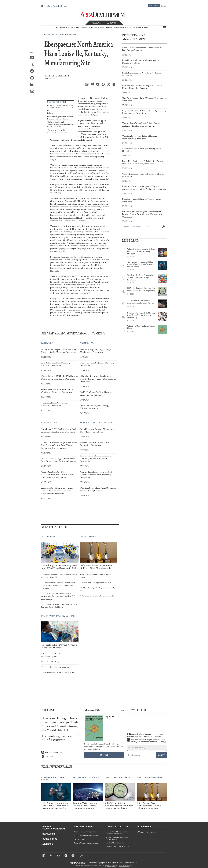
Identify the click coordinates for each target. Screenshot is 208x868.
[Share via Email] (33, 91)
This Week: (146, 741)
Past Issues (119, 710)
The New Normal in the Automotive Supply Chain (57, 131)
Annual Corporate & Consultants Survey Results (118, 838)
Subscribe (154, 5)
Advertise (63, 6)
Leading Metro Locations (115, 843)
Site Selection (79, 839)
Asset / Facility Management (85, 832)
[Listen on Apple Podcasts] (61, 752)
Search (112, 23)
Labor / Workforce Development (86, 836)
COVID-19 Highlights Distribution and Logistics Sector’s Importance (61, 106)
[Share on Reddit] (33, 78)
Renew (163, 6)
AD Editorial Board (139, 28)
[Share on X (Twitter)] (33, 65)
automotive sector (69, 198)
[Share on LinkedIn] (33, 58)
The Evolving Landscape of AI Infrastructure (60, 738)
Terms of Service (124, 866)
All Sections (164, 28)
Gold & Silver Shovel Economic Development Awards (118, 833)
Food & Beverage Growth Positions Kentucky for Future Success (60, 118)
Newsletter (49, 834)
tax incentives (81, 240)
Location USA (49, 423)
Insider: (145, 735)
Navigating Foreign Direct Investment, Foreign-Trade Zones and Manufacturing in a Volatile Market (60, 724)
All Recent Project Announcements (137, 226)
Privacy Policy (112, 866)
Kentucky (92, 112)
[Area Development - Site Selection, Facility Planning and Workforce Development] (104, 15)
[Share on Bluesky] (33, 85)
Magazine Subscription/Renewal (54, 828)
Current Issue (50, 839)
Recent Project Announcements (60, 35)
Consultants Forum (51, 6)
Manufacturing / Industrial (96, 423)
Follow (97, 23)
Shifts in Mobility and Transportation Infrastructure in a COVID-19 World (60, 125)
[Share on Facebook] (33, 71)
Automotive (87, 343)
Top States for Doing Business (117, 847)
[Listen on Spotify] (61, 757)
